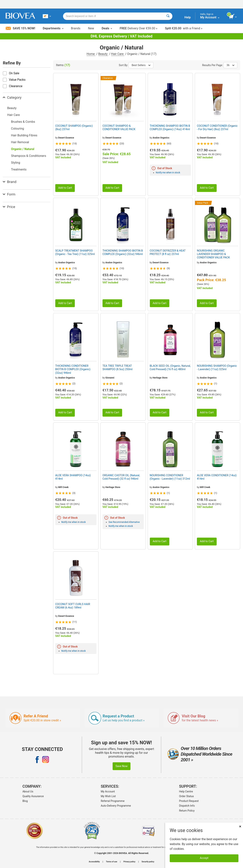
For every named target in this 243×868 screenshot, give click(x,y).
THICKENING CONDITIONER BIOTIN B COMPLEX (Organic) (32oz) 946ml (73, 369)
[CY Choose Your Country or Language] (47, 16)
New (91, 28)
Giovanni (110, 378)
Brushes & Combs (23, 122)
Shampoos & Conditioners (29, 156)
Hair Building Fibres (24, 135)
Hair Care (118, 54)
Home (91, 54)
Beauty (103, 54)
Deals (107, 28)
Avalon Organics (161, 138)
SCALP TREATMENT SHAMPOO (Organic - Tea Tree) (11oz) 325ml (75, 252)
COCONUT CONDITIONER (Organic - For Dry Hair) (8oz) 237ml (217, 127)
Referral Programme (113, 801)
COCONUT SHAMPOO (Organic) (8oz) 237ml (74, 127)
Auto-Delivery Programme (116, 806)
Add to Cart (65, 188)
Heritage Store (160, 378)
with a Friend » (184, 28)
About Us (28, 791)
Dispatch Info (187, 806)
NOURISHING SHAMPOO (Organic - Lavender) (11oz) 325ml (217, 368)
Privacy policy (129, 862)
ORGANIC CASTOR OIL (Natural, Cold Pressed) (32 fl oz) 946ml (121, 477)
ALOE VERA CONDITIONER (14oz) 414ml (217, 477)
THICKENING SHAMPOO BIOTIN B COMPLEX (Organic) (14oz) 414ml (170, 127)
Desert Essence (66, 138)
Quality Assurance (33, 796)
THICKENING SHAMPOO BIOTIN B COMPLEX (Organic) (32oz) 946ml (123, 252)
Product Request (189, 801)
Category (12, 97)
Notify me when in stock (168, 173)
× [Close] (240, 826)
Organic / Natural (23, 149)
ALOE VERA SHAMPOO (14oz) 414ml (73, 477)
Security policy (148, 862)
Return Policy (187, 811)
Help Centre (186, 791)
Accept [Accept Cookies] (204, 858)
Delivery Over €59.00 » (138, 28)
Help (187, 17)
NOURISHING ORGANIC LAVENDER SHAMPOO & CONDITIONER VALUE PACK (213, 254)
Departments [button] (53, 28)
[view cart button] (233, 17)
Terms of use (112, 862)
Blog (25, 801)
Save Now (121, 766)
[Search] (168, 16)
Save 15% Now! (20, 28)
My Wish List (108, 796)
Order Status (186, 796)
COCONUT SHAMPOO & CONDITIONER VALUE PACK (119, 127)
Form (9, 194)
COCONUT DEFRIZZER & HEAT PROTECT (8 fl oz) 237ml (168, 252)
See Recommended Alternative (124, 522)
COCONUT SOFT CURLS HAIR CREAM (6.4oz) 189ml (73, 606)
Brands (76, 28)
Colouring (18, 129)
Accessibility (94, 862)
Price (9, 207)
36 (230, 65)
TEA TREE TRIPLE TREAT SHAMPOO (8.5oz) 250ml (118, 368)
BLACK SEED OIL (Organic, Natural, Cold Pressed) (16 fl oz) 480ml (170, 368)
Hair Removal (20, 142)
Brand (10, 182)
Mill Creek (63, 487)
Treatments (19, 169)
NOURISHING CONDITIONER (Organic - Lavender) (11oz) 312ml (170, 477)
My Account (108, 791)
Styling (16, 163)
